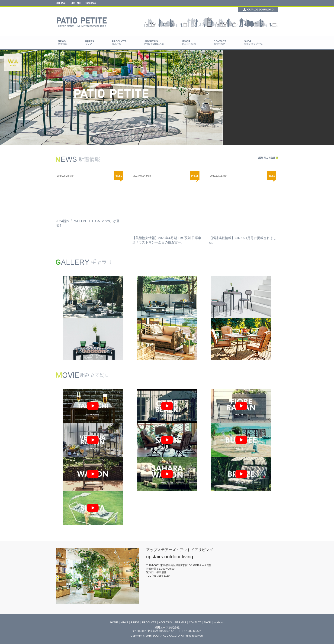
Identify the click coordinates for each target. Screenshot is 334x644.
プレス (89, 44)
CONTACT (195, 622)
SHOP (207, 622)
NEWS (124, 622)
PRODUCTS (149, 622)
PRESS (135, 622)
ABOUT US (165, 622)
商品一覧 (117, 44)
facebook (219, 622)
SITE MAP (180, 622)
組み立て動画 (189, 44)
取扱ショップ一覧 (253, 44)
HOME (114, 622)
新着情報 (63, 44)
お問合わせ (219, 44)
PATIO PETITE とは (154, 44)
